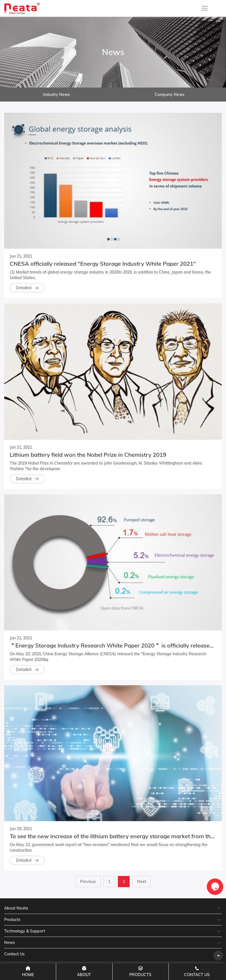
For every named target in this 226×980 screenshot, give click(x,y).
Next (142, 882)
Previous (88, 882)
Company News (170, 95)
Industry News (56, 95)
